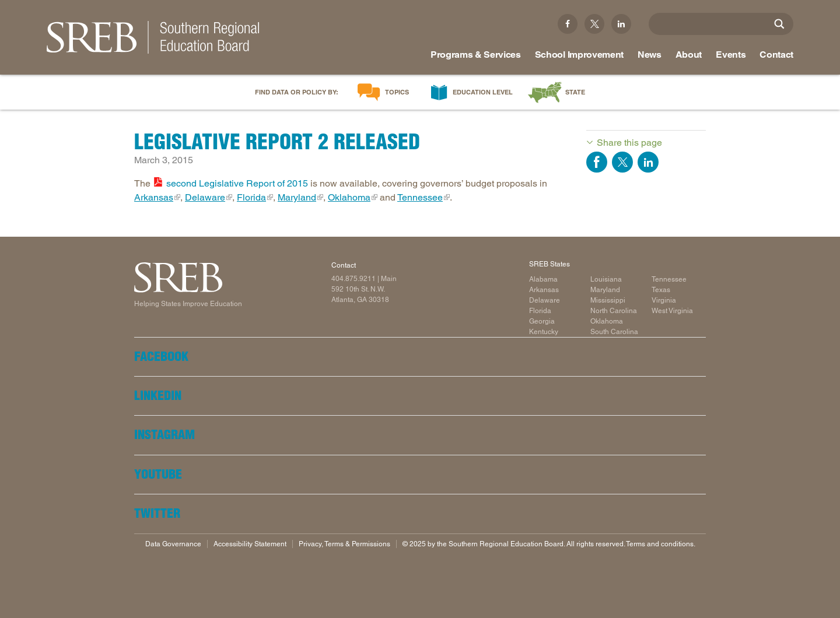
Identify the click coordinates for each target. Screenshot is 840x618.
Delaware (205, 197)
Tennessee (420, 197)
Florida (251, 197)
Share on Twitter (622, 162)
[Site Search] (779, 24)
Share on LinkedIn (648, 162)
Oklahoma (349, 197)
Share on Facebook (597, 162)
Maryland (297, 197)
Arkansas (154, 197)
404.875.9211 (353, 279)
